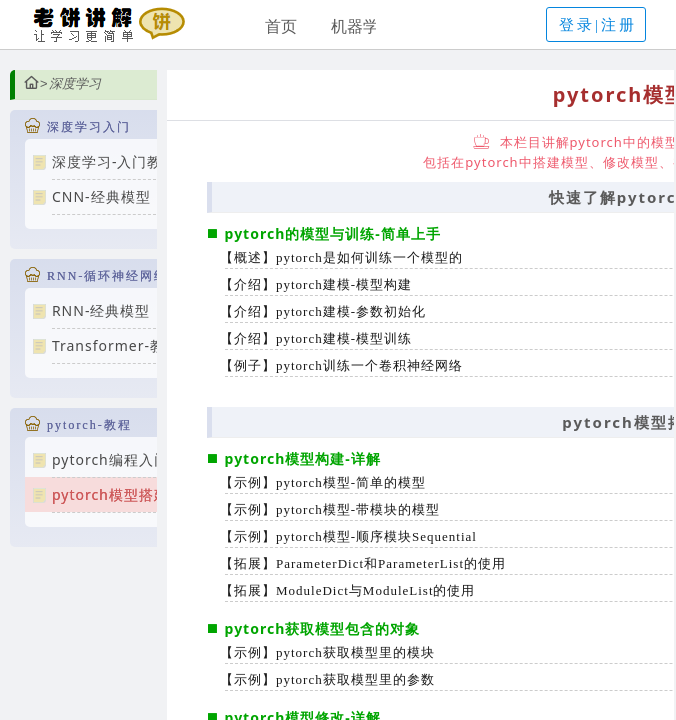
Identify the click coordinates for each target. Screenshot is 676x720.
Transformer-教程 (116, 345)
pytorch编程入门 (110, 459)
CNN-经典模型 (101, 196)
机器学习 (363, 26)
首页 (281, 26)
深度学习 (75, 83)
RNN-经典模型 (101, 310)
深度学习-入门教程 (115, 161)
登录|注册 (598, 25)
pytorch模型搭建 (110, 494)
